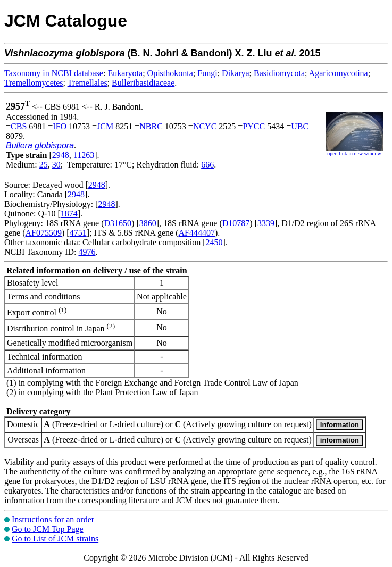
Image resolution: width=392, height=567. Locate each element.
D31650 (118, 223)
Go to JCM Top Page (48, 529)
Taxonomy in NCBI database (54, 73)
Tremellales (87, 83)
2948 (61, 155)
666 (207, 165)
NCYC (205, 126)
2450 (214, 242)
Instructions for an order (53, 519)
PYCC (254, 126)
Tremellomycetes (34, 83)
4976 (87, 252)
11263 (84, 155)
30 (56, 165)
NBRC (151, 126)
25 (44, 165)
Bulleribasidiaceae (143, 83)
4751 (78, 233)
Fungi (207, 73)
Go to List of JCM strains (55, 539)
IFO (60, 126)
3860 (148, 223)
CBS (19, 126)
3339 (266, 223)
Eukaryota (125, 73)
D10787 (236, 223)
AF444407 (197, 233)
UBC (300, 126)
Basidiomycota (279, 73)
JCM (105, 126)
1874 (69, 214)
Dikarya (236, 73)
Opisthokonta (170, 73)
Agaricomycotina (339, 73)
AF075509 (44, 233)
